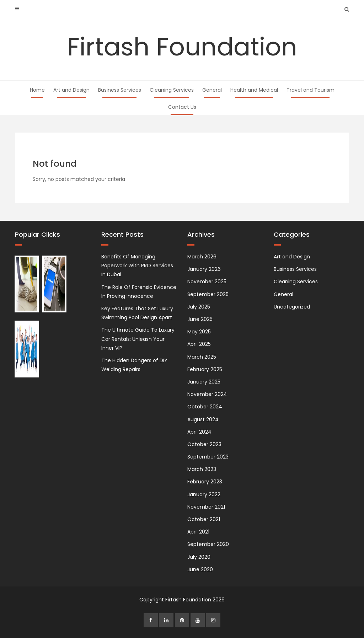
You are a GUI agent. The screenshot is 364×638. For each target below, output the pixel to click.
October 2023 (204, 444)
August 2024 (203, 419)
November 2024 (207, 394)
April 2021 (198, 532)
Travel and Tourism (311, 90)
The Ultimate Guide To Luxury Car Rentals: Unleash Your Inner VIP (138, 339)
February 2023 (205, 482)
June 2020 (200, 569)
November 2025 (207, 282)
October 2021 (204, 519)
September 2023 (208, 457)
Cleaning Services (172, 90)
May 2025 (199, 332)
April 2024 (199, 432)
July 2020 (199, 557)
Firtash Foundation (182, 47)
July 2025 (199, 307)
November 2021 (206, 507)
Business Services (120, 90)
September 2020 (208, 544)
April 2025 (199, 344)
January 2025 (204, 382)
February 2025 (205, 369)
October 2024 (205, 407)
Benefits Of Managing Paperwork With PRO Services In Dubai (137, 266)
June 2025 (200, 319)
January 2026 (204, 269)
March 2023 (202, 469)
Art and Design (71, 90)
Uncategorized (292, 307)
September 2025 (208, 294)
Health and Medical (254, 90)
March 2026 (202, 257)
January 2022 (204, 494)
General (212, 90)
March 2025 (202, 357)
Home (37, 90)
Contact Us (182, 107)
